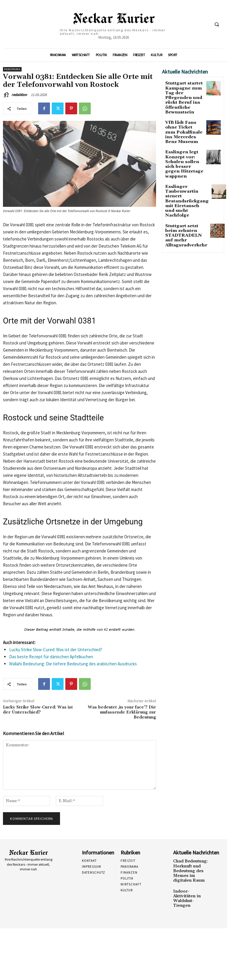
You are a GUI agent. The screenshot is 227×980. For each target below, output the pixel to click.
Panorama (12, 69)
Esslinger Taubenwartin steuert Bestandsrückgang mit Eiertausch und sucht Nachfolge (183, 174)
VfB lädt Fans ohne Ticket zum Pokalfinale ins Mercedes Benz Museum (183, 121)
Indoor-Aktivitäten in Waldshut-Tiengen (191, 889)
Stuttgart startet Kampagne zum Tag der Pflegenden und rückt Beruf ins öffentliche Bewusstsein (184, 93)
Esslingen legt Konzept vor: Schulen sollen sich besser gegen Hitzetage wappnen (183, 147)
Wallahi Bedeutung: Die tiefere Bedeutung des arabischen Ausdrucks (73, 664)
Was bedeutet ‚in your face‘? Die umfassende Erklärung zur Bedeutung (122, 712)
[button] (217, 24)
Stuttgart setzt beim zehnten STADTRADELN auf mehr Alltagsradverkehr (184, 202)
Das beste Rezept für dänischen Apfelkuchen (51, 657)
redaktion (19, 95)
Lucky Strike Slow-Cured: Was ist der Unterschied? (56, 650)
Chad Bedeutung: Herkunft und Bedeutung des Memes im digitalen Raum (190, 869)
